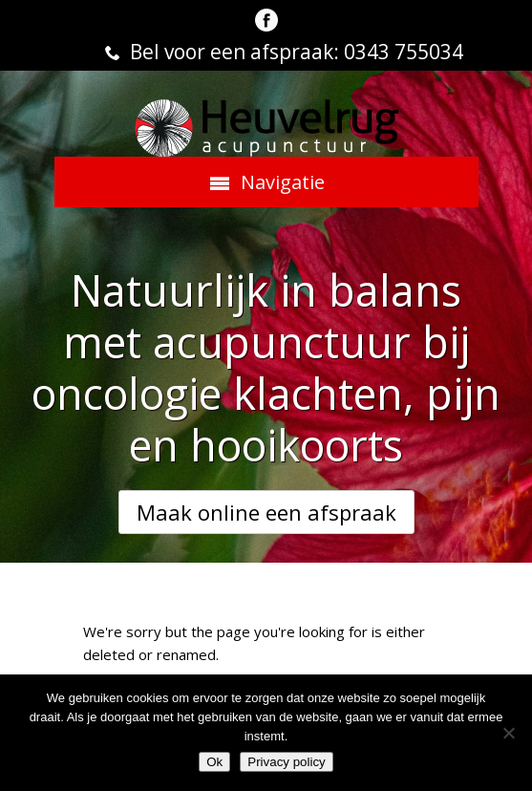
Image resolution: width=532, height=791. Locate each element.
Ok (214, 762)
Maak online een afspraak (266, 512)
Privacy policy (286, 762)
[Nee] (508, 733)
